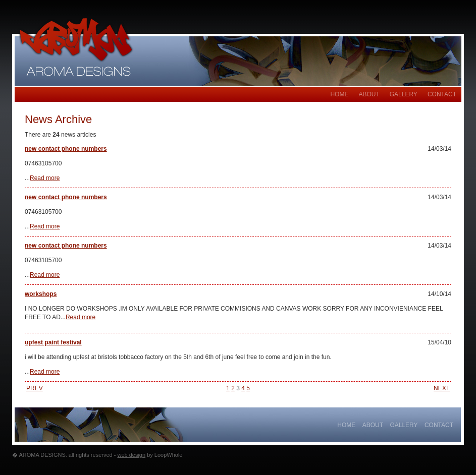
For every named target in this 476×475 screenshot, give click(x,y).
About (369, 94)
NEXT (442, 388)
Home (339, 94)
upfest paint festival (53, 342)
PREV (35, 388)
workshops (41, 294)
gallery (404, 94)
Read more (45, 178)
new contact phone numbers (66, 149)
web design (131, 455)
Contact (442, 94)
